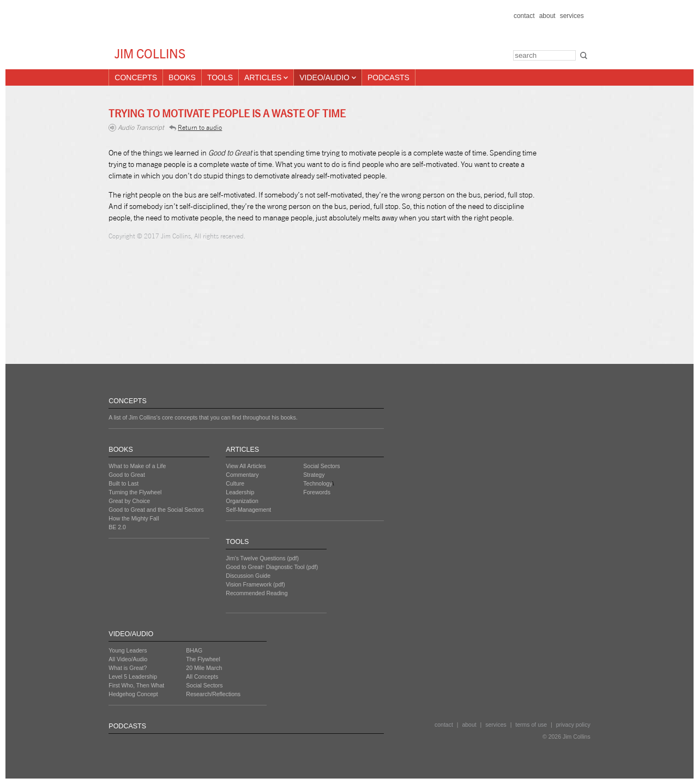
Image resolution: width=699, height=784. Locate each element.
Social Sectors (321, 466)
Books (182, 77)
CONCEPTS (127, 401)
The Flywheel (203, 659)
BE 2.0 (117, 527)
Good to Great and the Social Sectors (156, 510)
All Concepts (202, 677)
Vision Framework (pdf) (255, 584)
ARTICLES (242, 450)
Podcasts (388, 77)
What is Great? (128, 668)
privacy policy (573, 725)
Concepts (136, 77)
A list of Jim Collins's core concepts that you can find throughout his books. (203, 417)
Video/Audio (328, 77)
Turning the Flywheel (135, 492)
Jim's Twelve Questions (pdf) (262, 558)
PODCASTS (127, 726)
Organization (242, 501)
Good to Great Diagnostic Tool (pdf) (272, 567)
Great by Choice (129, 501)
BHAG (194, 650)
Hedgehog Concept (133, 694)
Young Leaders (128, 650)
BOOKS (120, 450)
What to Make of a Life (137, 466)
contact (524, 16)
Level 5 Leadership (133, 677)
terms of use (531, 725)
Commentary (242, 475)
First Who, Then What (136, 685)
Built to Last (123, 483)
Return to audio (195, 127)
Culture (235, 483)
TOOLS (237, 542)
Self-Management (248, 510)
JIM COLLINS (150, 54)
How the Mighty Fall (134, 518)
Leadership (240, 492)
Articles (266, 77)
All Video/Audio (128, 659)
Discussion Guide (248, 576)
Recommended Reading (257, 593)
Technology (318, 483)
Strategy (314, 475)
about (547, 16)
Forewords (317, 492)
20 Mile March (204, 668)
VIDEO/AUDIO (131, 634)
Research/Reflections (213, 694)
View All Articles (246, 466)
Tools (220, 77)
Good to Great (127, 475)
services (572, 16)
